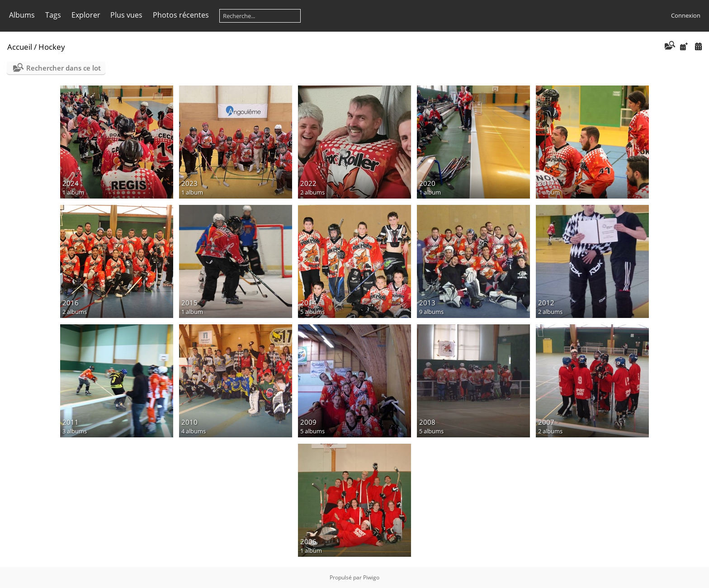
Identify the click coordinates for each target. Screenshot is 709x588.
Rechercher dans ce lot (64, 68)
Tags (53, 15)
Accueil (20, 47)
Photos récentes (181, 15)
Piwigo (371, 577)
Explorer (86, 15)
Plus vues (126, 15)
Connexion (686, 15)
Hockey (52, 47)
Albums (22, 15)
